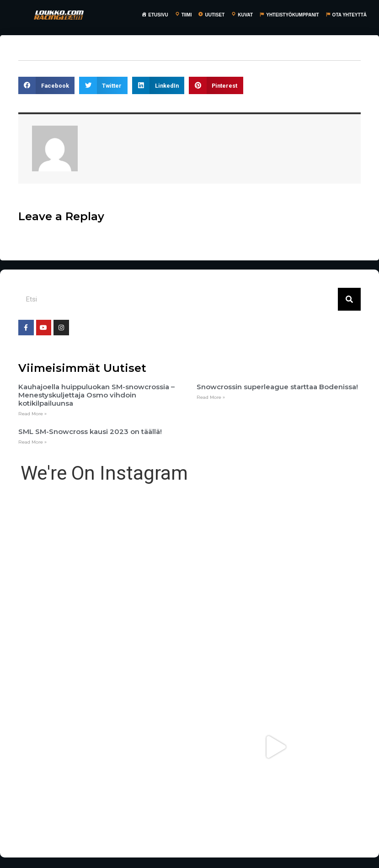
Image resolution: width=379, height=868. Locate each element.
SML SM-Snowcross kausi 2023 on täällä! (90, 431)
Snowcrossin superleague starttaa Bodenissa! (277, 387)
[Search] (349, 299)
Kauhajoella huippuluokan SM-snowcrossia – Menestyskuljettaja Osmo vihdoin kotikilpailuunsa (96, 395)
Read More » (32, 414)
